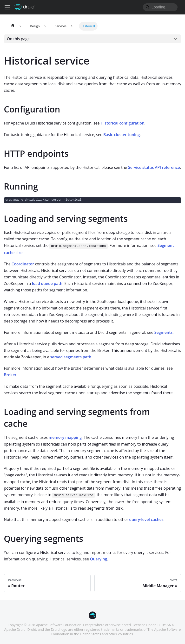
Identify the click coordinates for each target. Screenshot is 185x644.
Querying (98, 559)
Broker (10, 375)
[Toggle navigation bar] (7, 7)
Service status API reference (154, 167)
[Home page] (13, 26)
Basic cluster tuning (122, 135)
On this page (18, 39)
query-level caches (146, 519)
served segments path (71, 357)
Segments (164, 332)
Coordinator (23, 264)
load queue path (47, 283)
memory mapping (65, 437)
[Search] (160, 7)
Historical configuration (123, 123)
